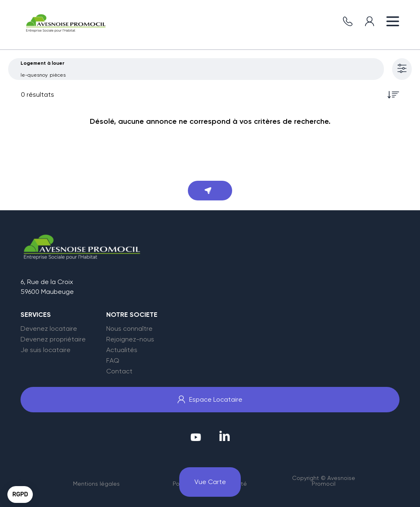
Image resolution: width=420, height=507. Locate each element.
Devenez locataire (49, 329)
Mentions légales (96, 484)
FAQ (113, 361)
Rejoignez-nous (130, 339)
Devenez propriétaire (53, 339)
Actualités (122, 350)
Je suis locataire (46, 350)
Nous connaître (129, 329)
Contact (119, 371)
